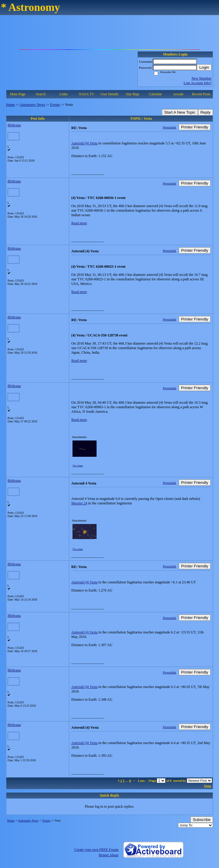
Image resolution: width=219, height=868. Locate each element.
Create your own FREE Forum (96, 850)
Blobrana (14, 125)
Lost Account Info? (197, 83)
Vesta (207, 786)
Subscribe (202, 820)
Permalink (169, 127)
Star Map (132, 94)
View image (78, 466)
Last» (142, 781)
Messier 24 (79, 503)
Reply (205, 112)
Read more (79, 223)
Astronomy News (32, 105)
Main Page (18, 94)
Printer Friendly (195, 127)
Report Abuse (109, 855)
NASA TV (86, 94)
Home (10, 105)
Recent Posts (201, 94)
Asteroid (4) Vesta (84, 143)
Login (204, 67)
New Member (202, 78)
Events (55, 105)
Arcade (178, 94)
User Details (109, 94)
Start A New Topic (180, 112)
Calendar (155, 94)
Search (41, 94)
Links (64, 94)
